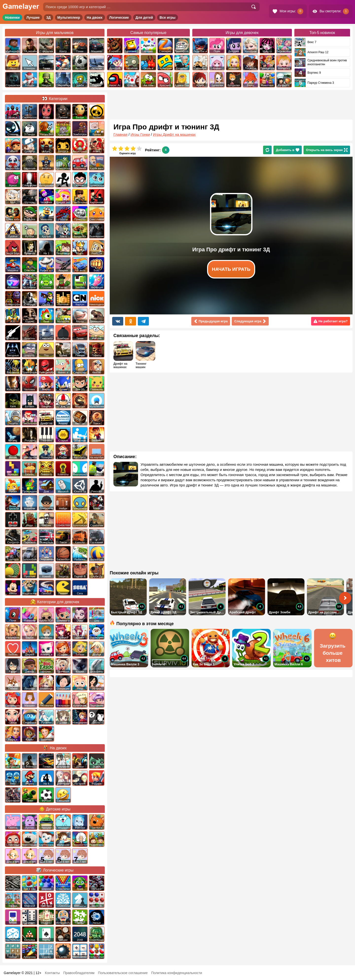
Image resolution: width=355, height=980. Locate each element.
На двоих (95, 17)
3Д (49, 17)
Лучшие (33, 17)
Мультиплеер (69, 17)
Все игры (168, 17)
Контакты (52, 973)
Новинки (12, 17)
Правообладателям (79, 973)
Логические (119, 17)
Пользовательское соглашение (123, 973)
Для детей (144, 17)
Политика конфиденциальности (177, 973)
